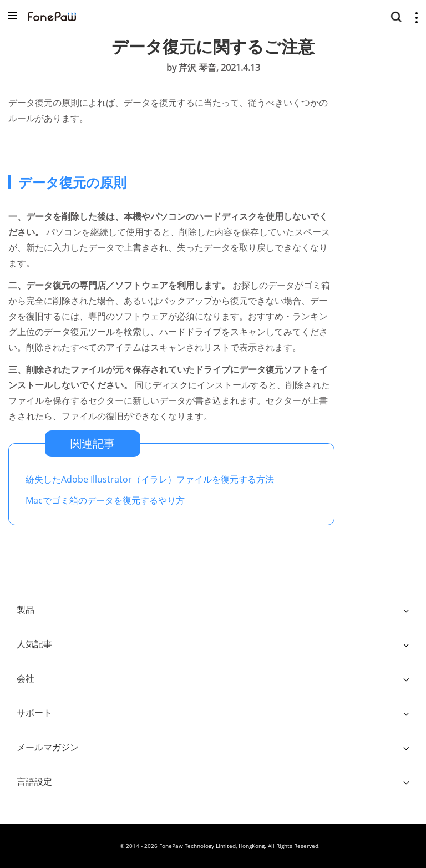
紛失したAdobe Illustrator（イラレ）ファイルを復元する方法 (150, 479)
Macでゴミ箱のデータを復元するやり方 (105, 500)
